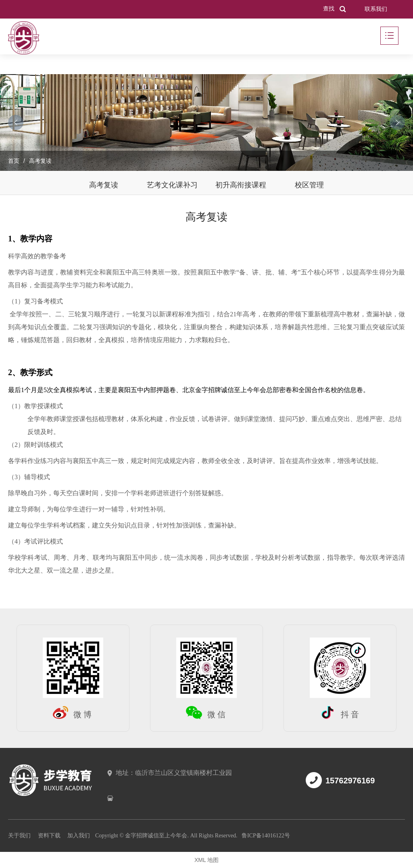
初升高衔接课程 (241, 185)
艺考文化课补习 (172, 185)
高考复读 (104, 185)
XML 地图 (206, 860)
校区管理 (309, 185)
